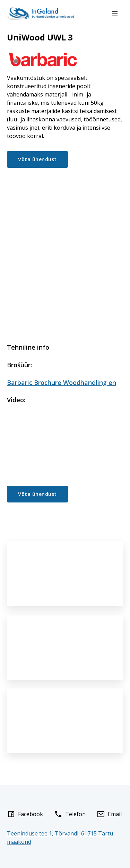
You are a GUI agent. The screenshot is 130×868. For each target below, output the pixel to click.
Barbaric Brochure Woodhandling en (62, 382)
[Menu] (115, 14)
